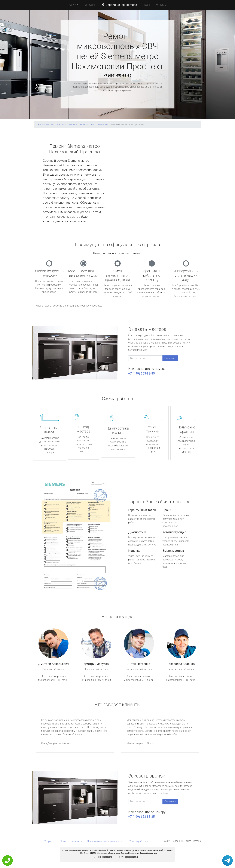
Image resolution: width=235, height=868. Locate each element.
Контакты (161, 5)
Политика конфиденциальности (104, 841)
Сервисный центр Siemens (51, 125)
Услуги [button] (72, 5)
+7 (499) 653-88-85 (117, 76)
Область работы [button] (137, 841)
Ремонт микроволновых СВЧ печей (88, 125)
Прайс (146, 5)
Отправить (170, 358)
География (90, 5)
